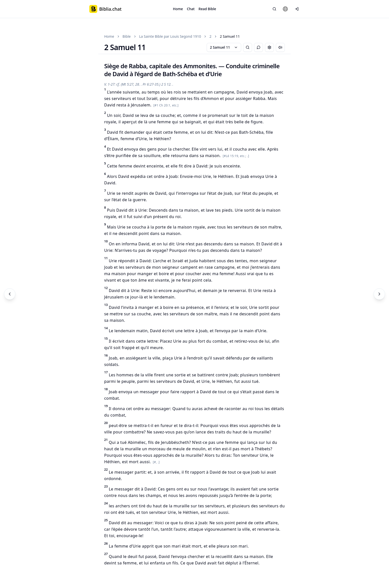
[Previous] (10, 294)
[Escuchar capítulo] (280, 47)
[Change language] (285, 9)
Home (178, 9)
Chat (191, 9)
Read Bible (207, 9)
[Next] (379, 294)
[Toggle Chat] (259, 47)
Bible (127, 36)
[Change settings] (269, 47)
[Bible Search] (274, 9)
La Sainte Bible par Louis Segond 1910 (170, 36)
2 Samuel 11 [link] (230, 36)
